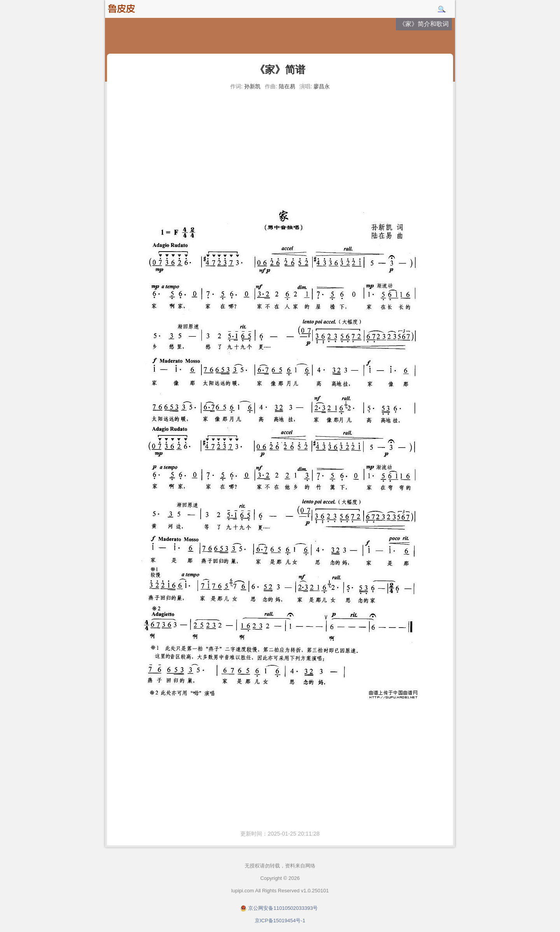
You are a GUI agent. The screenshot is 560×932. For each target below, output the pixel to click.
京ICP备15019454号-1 (280, 921)
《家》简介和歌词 (424, 24)
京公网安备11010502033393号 (283, 908)
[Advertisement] (280, 152)
